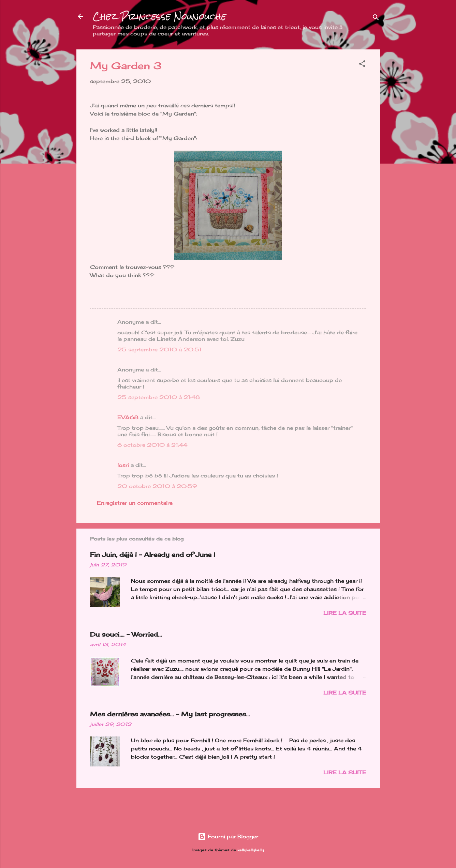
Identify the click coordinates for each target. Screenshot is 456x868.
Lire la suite (345, 613)
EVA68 (128, 417)
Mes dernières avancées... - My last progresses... (170, 714)
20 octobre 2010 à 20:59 (157, 486)
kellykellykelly (251, 850)
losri (123, 465)
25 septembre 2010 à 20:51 (159, 349)
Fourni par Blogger (228, 836)
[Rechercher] (376, 19)
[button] (362, 65)
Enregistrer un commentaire (135, 503)
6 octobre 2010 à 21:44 (152, 445)
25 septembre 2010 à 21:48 (159, 397)
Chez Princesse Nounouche (159, 16)
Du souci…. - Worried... (126, 634)
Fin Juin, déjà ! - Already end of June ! (153, 554)
